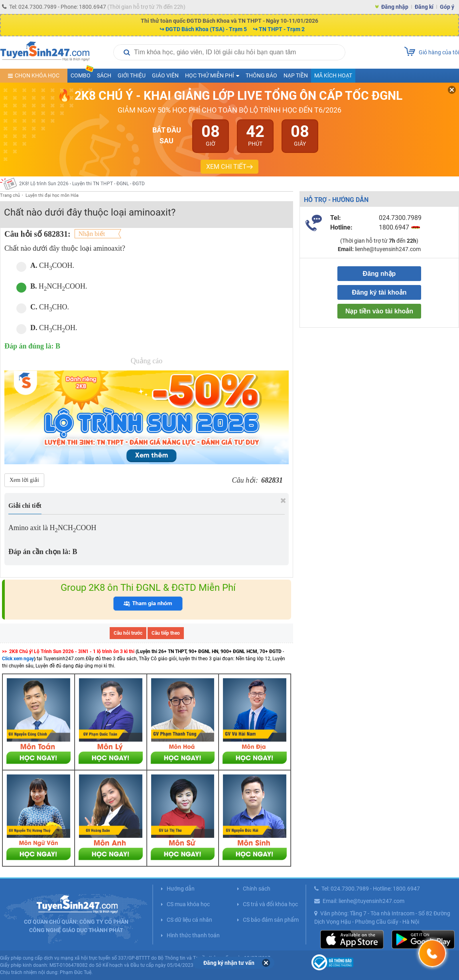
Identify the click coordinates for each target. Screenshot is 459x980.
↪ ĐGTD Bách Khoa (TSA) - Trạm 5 (203, 29)
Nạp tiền (296, 75)
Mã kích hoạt (333, 75)
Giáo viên (165, 75)
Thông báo (261, 75)
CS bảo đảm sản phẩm (271, 920)
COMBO (82, 74)
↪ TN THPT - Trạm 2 (279, 29)
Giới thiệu (132, 75)
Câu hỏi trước (128, 633)
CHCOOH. (45, 266)
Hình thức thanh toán (193, 935)
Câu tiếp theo (166, 633)
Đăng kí (424, 7)
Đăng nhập (395, 7)
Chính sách (257, 889)
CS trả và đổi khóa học (270, 904)
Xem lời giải (24, 480)
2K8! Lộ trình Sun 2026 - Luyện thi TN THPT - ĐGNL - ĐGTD (82, 184)
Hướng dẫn (181, 889)
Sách (104, 75)
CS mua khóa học (188, 904)
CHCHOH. (47, 328)
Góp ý (447, 7)
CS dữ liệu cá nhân (189, 920)
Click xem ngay (18, 659)
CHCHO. (43, 308)
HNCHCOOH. (52, 287)
